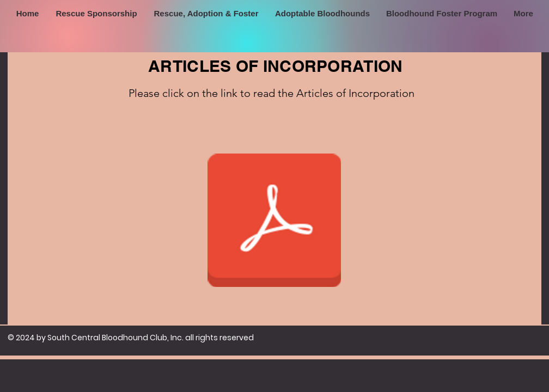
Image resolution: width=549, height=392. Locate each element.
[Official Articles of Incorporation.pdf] (274, 222)
